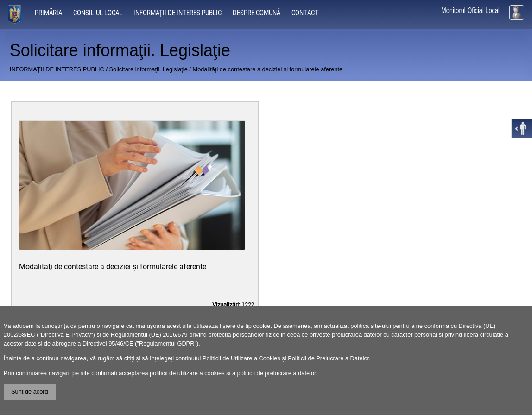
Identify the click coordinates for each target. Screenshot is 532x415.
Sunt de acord (30, 392)
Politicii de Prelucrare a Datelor (328, 358)
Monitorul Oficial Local (470, 10)
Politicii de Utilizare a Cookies (241, 358)
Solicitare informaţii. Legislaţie (149, 69)
